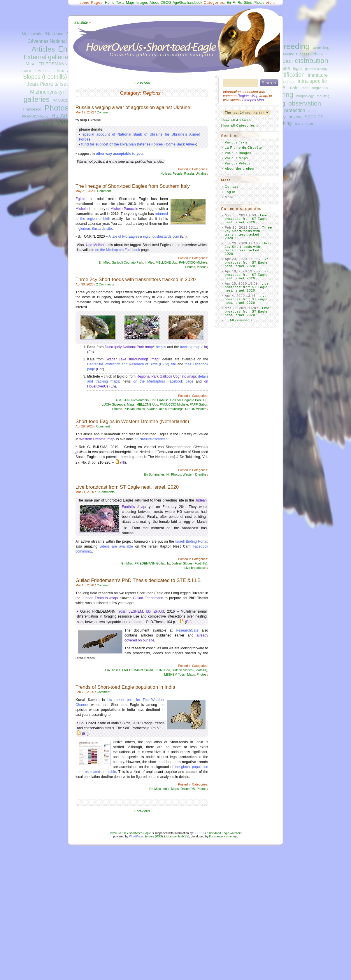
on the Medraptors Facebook (118, 250)
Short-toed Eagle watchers (224, 833)
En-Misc (104, 262)
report (313, 111)
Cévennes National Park (53, 41)
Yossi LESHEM (131, 611)
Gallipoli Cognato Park (127, 262)
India (166, 789)
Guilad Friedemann (148, 598)
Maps (130, 3)
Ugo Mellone (96, 245)
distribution (311, 61)
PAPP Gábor (199, 404)
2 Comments (105, 284)
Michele (81, 209)
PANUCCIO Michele (193, 262)
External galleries (47, 57)
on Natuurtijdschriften (151, 439)
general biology (316, 69)
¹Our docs (54, 34)
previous (143, 83)
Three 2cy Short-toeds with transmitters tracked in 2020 (136, 279)
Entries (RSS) (154, 836)
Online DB (188, 789)
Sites (248, 3)
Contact (231, 187)
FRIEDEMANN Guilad (60, 64)
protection (295, 110)
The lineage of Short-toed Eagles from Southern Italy (133, 186)
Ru (240, 3)
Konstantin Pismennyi (223, 836)
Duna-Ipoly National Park (124, 347)
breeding (294, 46)
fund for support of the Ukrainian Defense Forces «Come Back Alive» (139, 144)
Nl (123, 462)
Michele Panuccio (124, 209)
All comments (241, 320)
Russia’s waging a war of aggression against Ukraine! (134, 107)
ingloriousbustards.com (161, 236)
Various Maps (236, 158)
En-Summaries (154, 474)
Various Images (238, 153)
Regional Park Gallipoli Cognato (162, 376)
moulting (323, 96)
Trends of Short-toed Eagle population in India (125, 687)
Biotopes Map (253, 100)
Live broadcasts (195, 568)
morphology (305, 96)
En (229, 3)
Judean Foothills (95, 598)
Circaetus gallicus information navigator (162, 55)
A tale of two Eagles (124, 236)
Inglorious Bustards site (94, 229)
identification (289, 75)
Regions (152, 93)
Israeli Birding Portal (191, 541)
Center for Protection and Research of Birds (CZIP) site (132, 364)
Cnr (100, 369)
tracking (283, 123)
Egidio (80, 199)
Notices (166, 173)
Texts (120, 3)
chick (318, 54)
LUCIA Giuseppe (113, 404)
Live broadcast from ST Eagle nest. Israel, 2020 (127, 487)
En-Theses (113, 670)
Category (130, 93)
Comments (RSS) (178, 836)
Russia (189, 173)
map (305, 88)
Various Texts (236, 142)
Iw (169, 563)
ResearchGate (187, 630)
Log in (230, 192)
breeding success (294, 54)
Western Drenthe (93, 439)
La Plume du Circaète (243, 148)
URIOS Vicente (196, 409)
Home (110, 3)
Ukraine (201, 173)
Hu (205, 347)
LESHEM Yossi (175, 674)
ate (81, 22)
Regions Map (248, 96)
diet (287, 61)
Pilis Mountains (134, 409)
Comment (104, 112)
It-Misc (59, 71)
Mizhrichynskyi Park (53, 92)
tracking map (190, 347)
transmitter (304, 123)
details (161, 347)
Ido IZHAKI (155, 611)
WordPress (136, 836)
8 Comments (106, 492)
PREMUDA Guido (35, 116)
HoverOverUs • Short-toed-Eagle (130, 833)
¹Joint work (32, 34)
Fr (234, 3)
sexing (295, 117)
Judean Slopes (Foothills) (189, 563)
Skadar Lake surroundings (127, 359)
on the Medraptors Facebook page (163, 381)
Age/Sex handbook (187, 3)
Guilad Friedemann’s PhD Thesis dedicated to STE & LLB (138, 580)
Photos (56, 108)
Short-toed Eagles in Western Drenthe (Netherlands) (132, 421)
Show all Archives (236, 120)
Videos (66, 122)
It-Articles (42, 71)
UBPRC (199, 833)
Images (142, 3)
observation (305, 103)
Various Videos (238, 163)
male (293, 87)
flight (297, 69)
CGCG (166, 3)
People (178, 173)
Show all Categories (238, 125)
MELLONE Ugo (166, 262)
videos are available (116, 546)
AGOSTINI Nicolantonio (132, 400)
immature (318, 75)
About (154, 3)
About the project (240, 169)
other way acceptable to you (119, 154)
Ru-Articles (65, 116)
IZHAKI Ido (162, 670)
